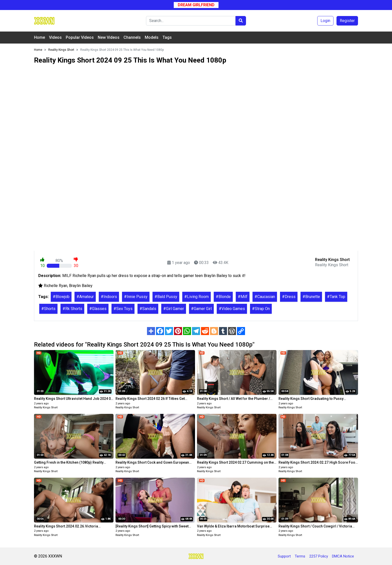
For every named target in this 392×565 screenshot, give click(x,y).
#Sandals (148, 309)
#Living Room (196, 297)
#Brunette (311, 297)
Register (347, 21)
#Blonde (223, 297)
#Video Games (232, 309)
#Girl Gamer (174, 309)
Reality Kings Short (46, 407)
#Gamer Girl (201, 309)
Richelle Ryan (55, 286)
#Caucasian (265, 297)
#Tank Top (336, 297)
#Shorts (48, 309)
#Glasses (98, 309)
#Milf (243, 297)
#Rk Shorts (72, 309)
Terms (300, 556)
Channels (132, 37)
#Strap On (261, 309)
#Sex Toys (123, 309)
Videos (55, 37)
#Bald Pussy (166, 297)
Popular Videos (80, 37)
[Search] (191, 21)
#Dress (289, 297)
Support (284, 556)
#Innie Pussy (136, 297)
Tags (167, 37)
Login (325, 21)
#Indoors (109, 297)
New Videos (109, 37)
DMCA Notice (343, 556)
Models (152, 37)
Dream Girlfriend (196, 5)
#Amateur (85, 297)
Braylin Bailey (81, 286)
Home (39, 37)
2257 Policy (319, 556)
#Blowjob (61, 297)
